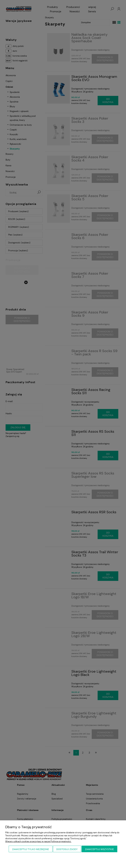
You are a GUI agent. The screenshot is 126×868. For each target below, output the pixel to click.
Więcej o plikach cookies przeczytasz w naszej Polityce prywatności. (38, 841)
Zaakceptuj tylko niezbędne (31, 849)
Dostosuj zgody (67, 849)
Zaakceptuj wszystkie (99, 849)
